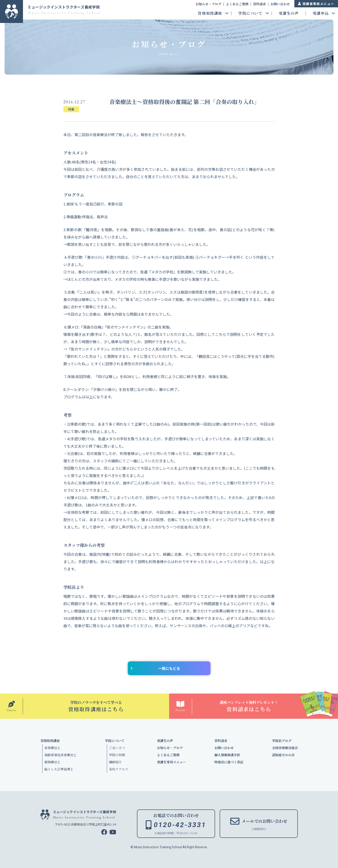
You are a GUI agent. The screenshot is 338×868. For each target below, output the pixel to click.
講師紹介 (115, 762)
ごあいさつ (117, 748)
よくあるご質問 (237, 4)
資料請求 (259, 4)
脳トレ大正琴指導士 (59, 769)
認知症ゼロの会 (283, 755)
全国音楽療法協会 (285, 748)
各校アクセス (119, 769)
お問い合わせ (280, 4)
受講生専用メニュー (171, 762)
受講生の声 (289, 14)
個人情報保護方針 (227, 755)
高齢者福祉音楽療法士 (60, 755)
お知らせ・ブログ (208, 4)
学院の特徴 (117, 755)
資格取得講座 (210, 14)
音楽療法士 (52, 748)
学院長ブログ (282, 741)
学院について (250, 14)
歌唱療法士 (52, 762)
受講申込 (321, 14)
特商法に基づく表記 (229, 762)
